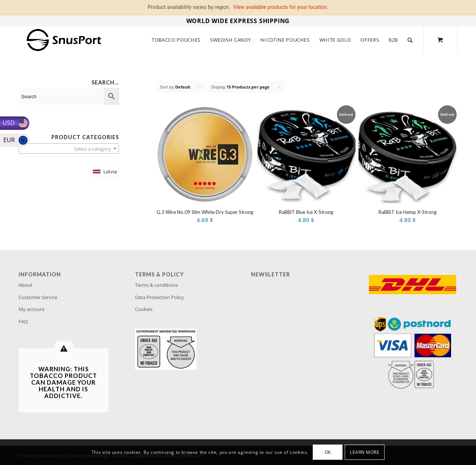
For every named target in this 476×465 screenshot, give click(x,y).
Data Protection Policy (160, 297)
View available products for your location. (281, 7)
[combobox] (69, 148)
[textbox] (69, 149)
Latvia (110, 171)
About (25, 285)
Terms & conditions (156, 285)
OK (328, 452)
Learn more (365, 452)
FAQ (23, 321)
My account (32, 309)
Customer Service (38, 297)
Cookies (144, 309)
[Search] (410, 40)
